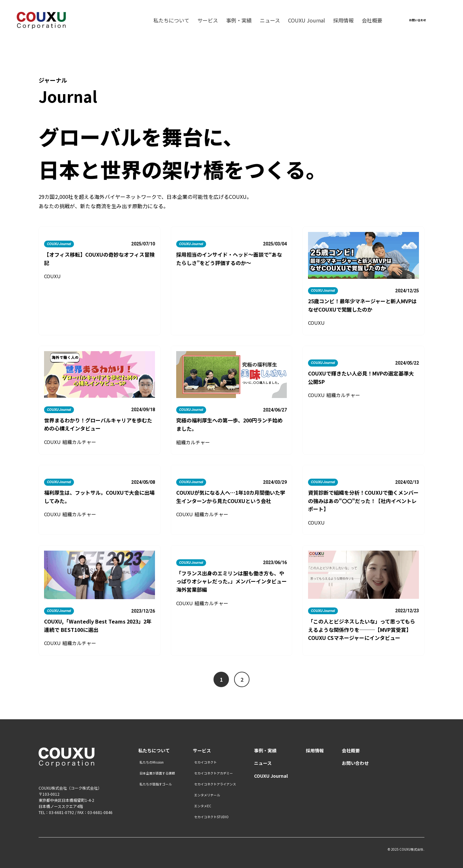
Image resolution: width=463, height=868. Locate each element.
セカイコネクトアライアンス (215, 784)
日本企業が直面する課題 (157, 773)
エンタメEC (203, 806)
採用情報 (343, 21)
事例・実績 (239, 21)
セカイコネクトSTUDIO (211, 817)
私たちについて (171, 21)
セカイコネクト (205, 762)
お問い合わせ (355, 763)
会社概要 (372, 21)
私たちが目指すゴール (156, 784)
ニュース (270, 21)
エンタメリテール (207, 795)
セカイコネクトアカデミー (213, 773)
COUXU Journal (307, 21)
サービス (208, 21)
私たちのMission (152, 762)
